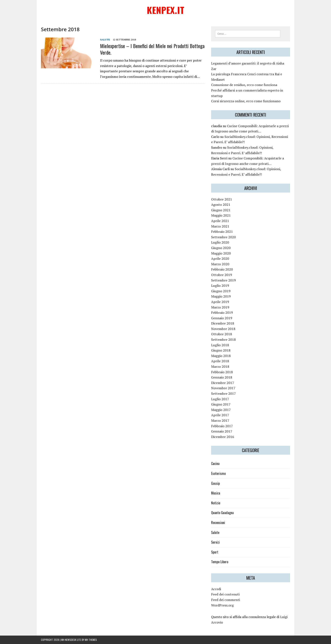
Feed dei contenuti (225, 594)
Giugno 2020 (221, 248)
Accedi (216, 589)
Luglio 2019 (220, 286)
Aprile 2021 (220, 221)
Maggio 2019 (221, 296)
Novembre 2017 (223, 388)
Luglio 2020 (220, 242)
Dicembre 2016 (223, 437)
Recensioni (218, 523)
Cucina (215, 463)
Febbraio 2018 (222, 372)
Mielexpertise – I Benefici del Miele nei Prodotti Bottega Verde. (152, 49)
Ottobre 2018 (222, 334)
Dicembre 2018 (223, 323)
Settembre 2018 (223, 340)
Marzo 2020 (220, 264)
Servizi (215, 542)
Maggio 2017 (221, 410)
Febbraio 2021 (222, 232)
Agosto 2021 (221, 205)
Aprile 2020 (220, 259)
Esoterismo (218, 473)
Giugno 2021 (221, 210)
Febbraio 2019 (222, 313)
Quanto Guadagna (222, 513)
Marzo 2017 (220, 420)
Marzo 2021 (220, 226)
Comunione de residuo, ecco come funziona (244, 85)
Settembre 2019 (223, 280)
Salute (105, 40)
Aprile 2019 (220, 302)
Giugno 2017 (221, 404)
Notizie (216, 503)
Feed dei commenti (226, 600)
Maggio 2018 (221, 356)
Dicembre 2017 (223, 383)
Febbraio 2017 (222, 426)
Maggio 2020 (221, 253)
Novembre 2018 (223, 329)
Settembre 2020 (223, 237)
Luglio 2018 (220, 345)
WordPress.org (222, 605)
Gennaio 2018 (222, 377)
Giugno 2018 (221, 350)
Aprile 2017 (220, 415)
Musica (216, 493)
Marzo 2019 (220, 307)
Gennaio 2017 (222, 431)
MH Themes (91, 640)
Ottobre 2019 (222, 275)
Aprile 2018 (220, 361)
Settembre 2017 (223, 393)
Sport (215, 552)
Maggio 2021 (221, 215)
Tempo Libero (220, 562)
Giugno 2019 (221, 291)
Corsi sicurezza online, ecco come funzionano (246, 101)
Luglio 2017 (220, 399)
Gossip (215, 483)
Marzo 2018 (220, 366)
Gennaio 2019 (222, 318)
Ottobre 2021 (222, 199)
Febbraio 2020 (222, 269)
